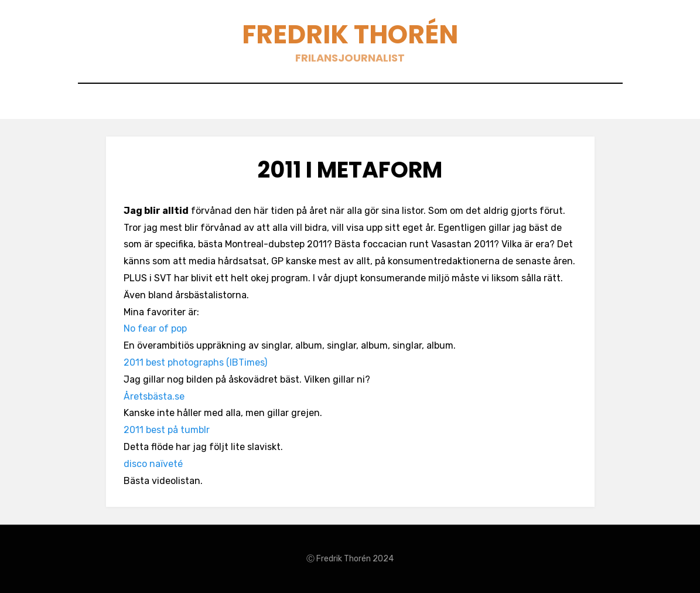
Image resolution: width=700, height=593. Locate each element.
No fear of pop (155, 328)
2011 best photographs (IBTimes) (195, 362)
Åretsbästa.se (154, 396)
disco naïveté (153, 464)
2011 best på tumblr (167, 430)
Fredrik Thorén (350, 34)
